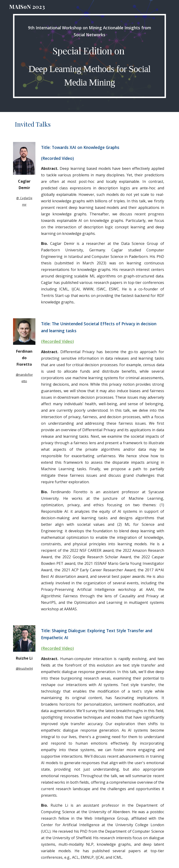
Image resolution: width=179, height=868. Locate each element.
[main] (89, 56)
